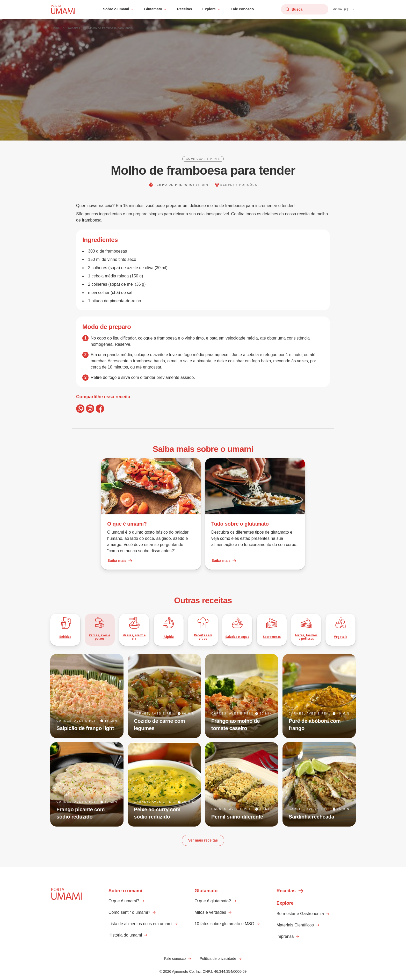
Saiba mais (120, 561)
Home (55, 28)
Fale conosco (242, 9)
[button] (118, 9)
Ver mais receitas (203, 840)
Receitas (185, 9)
